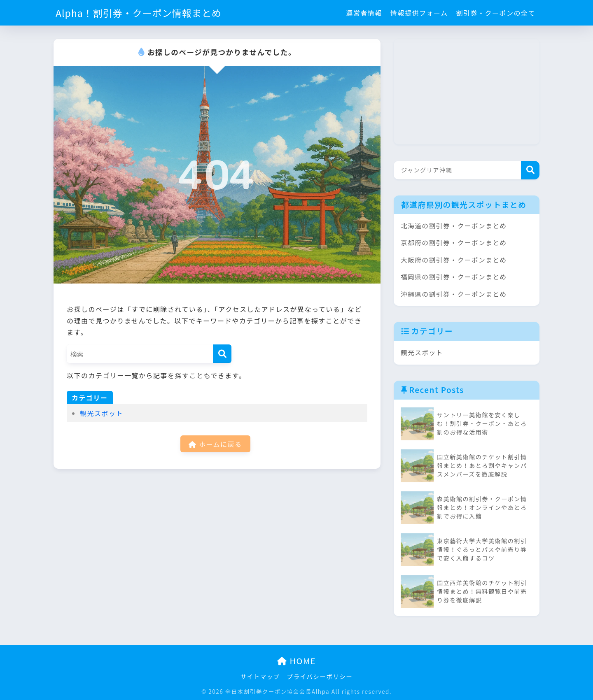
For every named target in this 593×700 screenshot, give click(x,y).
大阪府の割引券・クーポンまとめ (454, 260)
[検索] (222, 354)
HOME (296, 661)
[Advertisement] (455, 90)
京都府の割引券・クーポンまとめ (454, 243)
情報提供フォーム (419, 13)
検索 (530, 170)
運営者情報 (364, 13)
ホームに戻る (215, 444)
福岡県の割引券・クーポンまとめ (454, 277)
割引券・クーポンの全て (496, 13)
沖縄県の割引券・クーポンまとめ (454, 294)
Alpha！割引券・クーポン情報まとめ (139, 13)
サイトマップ (260, 676)
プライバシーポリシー (320, 676)
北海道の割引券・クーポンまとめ (454, 226)
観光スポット (102, 413)
